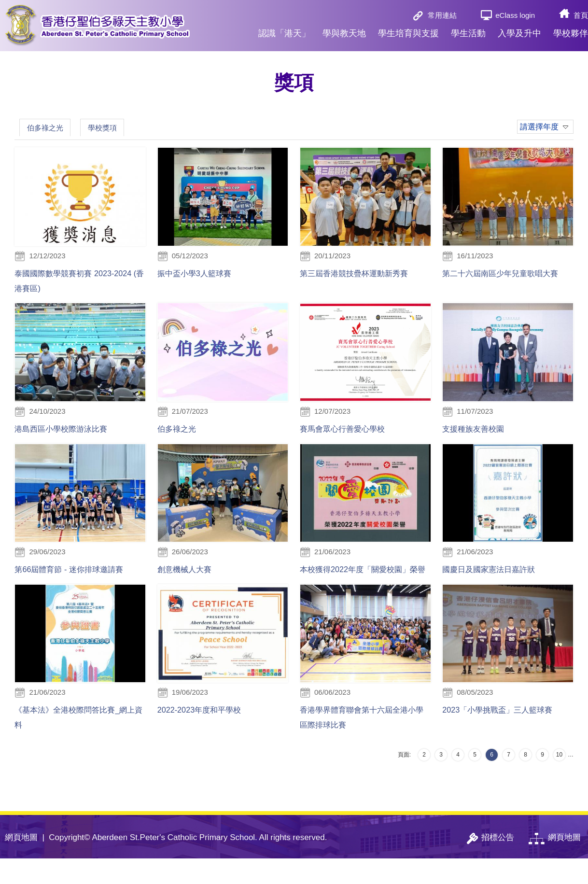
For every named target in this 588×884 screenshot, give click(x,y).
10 (559, 780)
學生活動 (468, 33)
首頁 (581, 15)
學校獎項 (118, 129)
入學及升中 (519, 33)
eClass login (515, 15)
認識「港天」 (284, 33)
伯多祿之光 (50, 129)
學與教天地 (344, 33)
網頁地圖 (21, 863)
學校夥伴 (571, 33)
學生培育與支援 (408, 33)
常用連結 (442, 15)
